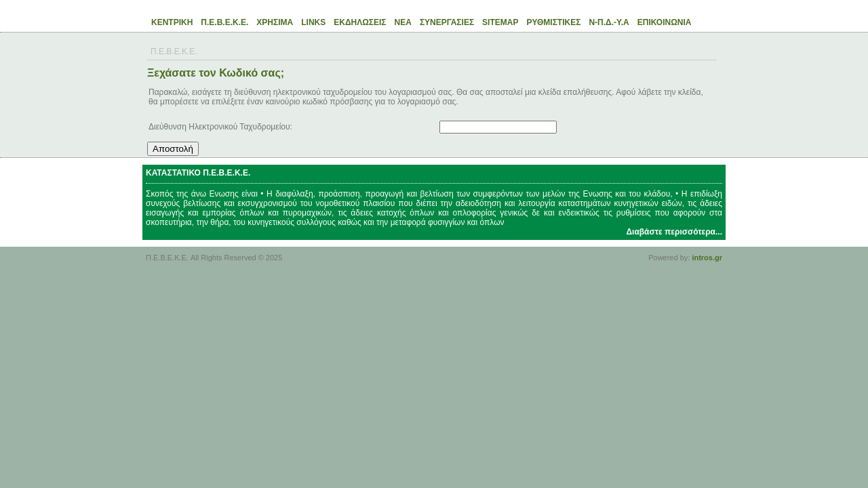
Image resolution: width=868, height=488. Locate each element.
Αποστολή (173, 149)
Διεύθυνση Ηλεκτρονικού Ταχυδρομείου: (220, 127)
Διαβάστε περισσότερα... (674, 232)
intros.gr (707, 258)
